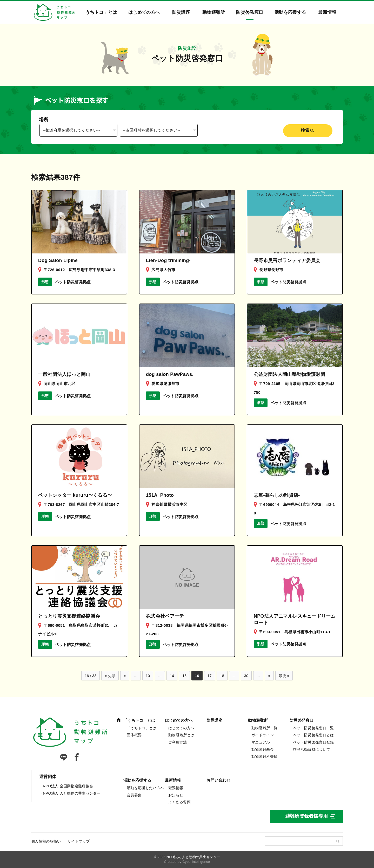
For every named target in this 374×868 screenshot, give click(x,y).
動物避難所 (214, 12)
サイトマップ (79, 841)
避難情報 (176, 788)
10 (148, 676)
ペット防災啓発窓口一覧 (313, 728)
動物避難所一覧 (264, 728)
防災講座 (181, 12)
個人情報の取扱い (46, 841)
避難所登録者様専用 (307, 816)
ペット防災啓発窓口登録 (313, 742)
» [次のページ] (269, 676)
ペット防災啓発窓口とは (313, 735)
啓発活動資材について (312, 749)
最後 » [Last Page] (284, 676)
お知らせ (176, 795)
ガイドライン (263, 735)
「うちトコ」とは (99, 12)
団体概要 (134, 735)
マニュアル (261, 742)
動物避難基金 (263, 749)
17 (210, 676)
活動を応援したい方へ (145, 788)
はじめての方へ (144, 12)
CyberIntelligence (196, 862)
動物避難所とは (181, 735)
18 (222, 676)
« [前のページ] (125, 676)
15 (184, 676)
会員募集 (134, 795)
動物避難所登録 (264, 756)
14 (172, 676)
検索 (305, 130)
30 (246, 676)
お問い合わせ (218, 780)
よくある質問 (179, 802)
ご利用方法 (178, 742)
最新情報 (327, 12)
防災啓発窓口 (250, 12)
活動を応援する (290, 12)
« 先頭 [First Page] (110, 676)
